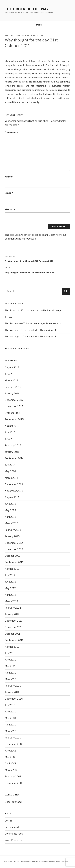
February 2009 (13, 777)
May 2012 (10, 588)
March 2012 (11, 601)
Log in (8, 821)
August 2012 (12, 569)
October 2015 (13, 413)
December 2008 (14, 783)
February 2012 (13, 608)
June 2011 (10, 660)
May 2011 (10, 666)
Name (9, 177)
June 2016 (10, 374)
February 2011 (13, 686)
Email (9, 193)
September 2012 (14, 562)
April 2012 (10, 595)
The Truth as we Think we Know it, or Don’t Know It (33, 324)
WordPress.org (13, 840)
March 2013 (11, 523)
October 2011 (12, 634)
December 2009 (14, 744)
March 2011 (11, 679)
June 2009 (11, 751)
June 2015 (10, 439)
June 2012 (10, 582)
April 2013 (10, 517)
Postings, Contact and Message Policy (21, 861)
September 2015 (14, 419)
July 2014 (10, 465)
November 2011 (14, 627)
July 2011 (10, 653)
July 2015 (10, 432)
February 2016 (13, 387)
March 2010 (11, 731)
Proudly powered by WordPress (54, 861)
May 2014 (10, 471)
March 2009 (12, 770)
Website (10, 209)
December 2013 (14, 484)
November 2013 (14, 491)
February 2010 (13, 738)
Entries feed (12, 827)
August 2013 (12, 497)
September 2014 (14, 458)
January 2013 (12, 536)
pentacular (37, 36)
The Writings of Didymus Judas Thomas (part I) (31, 337)
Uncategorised (13, 802)
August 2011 (12, 647)
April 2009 (11, 764)
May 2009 (11, 757)
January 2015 (12, 452)
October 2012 (13, 556)
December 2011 (14, 621)
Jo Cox (8, 317)
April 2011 (10, 673)
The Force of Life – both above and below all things (33, 311)
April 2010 (10, 725)
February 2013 (13, 530)
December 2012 (14, 543)
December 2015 (14, 400)
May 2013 (10, 510)
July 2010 (10, 705)
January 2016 (12, 394)
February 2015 (13, 445)
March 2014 (11, 478)
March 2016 (11, 381)
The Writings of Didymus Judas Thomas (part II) (31, 330)
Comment (12, 133)
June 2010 (10, 712)
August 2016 (12, 368)
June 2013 (10, 504)
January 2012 (12, 614)
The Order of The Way (27, 9)
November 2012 (14, 549)
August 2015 (12, 426)
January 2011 (12, 692)
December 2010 (14, 699)
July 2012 (10, 575)
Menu (38, 25)
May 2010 (10, 718)
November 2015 (14, 406)
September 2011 (14, 640)
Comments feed (14, 834)
